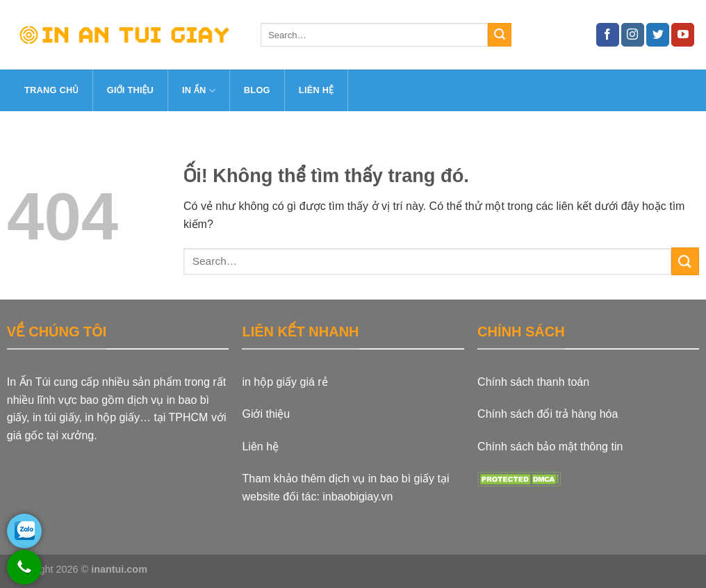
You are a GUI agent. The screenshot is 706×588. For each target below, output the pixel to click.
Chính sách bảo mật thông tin (550, 447)
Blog (257, 90)
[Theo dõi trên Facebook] (608, 35)
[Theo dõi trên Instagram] (633, 35)
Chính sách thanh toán (533, 382)
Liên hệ (316, 90)
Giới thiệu (130, 90)
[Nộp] (500, 35)
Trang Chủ (51, 90)
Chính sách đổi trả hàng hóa (548, 414)
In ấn (199, 91)
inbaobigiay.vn (358, 497)
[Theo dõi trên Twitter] (658, 35)
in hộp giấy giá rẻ (285, 382)
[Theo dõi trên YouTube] (683, 35)
